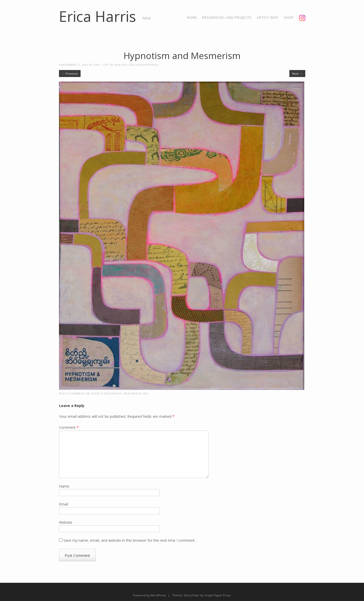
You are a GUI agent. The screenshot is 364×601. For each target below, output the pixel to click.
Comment (69, 427)
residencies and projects (227, 18)
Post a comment (72, 394)
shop (289, 18)
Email (63, 504)
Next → (297, 74)
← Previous (70, 74)
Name (64, 486)
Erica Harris (97, 16)
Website (66, 522)
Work (192, 18)
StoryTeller (192, 595)
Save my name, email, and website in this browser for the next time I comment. (129, 540)
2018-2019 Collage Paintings (136, 65)
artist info (268, 18)
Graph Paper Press (217, 595)
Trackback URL (136, 394)
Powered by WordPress (149, 595)
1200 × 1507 (101, 65)
